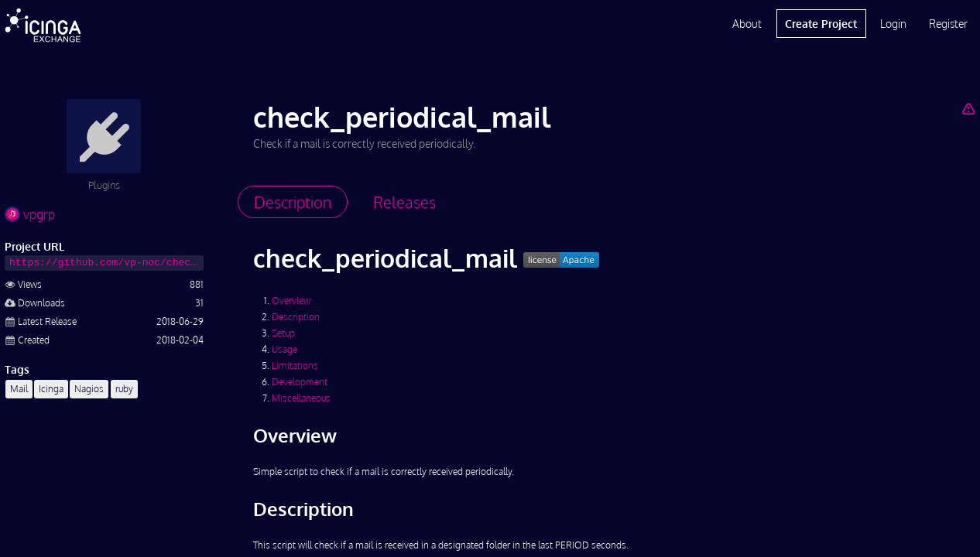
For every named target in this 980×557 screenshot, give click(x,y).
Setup (283, 333)
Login (893, 24)
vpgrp (30, 214)
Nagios (89, 389)
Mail (19, 389)
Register (948, 24)
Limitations (295, 366)
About (747, 24)
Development (300, 382)
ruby (124, 389)
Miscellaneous (301, 398)
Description (296, 317)
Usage (284, 349)
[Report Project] (968, 108)
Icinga (51, 389)
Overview (291, 301)
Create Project (821, 24)
